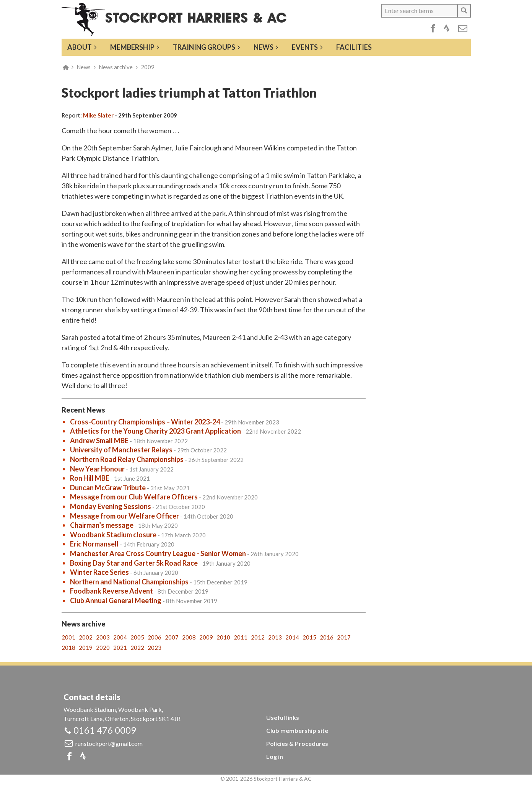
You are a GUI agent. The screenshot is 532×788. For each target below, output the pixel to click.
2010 (223, 637)
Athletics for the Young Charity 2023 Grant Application (155, 431)
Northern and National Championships (129, 582)
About (80, 47)
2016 (327, 637)
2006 (155, 637)
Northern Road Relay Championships (127, 459)
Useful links (283, 717)
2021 (120, 648)
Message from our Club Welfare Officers (134, 497)
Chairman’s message (102, 525)
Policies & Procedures (297, 743)
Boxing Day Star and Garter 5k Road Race (134, 563)
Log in (275, 756)
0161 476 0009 (105, 730)
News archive (116, 67)
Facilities (354, 47)
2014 (292, 637)
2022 (137, 648)
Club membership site (297, 730)
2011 (241, 637)
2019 (86, 648)
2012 (258, 637)
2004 (120, 637)
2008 (189, 637)
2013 (275, 637)
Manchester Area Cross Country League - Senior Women (158, 553)
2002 (86, 637)
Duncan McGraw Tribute (108, 488)
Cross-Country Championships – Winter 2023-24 (145, 422)
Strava (447, 28)
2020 (103, 648)
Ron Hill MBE (90, 478)
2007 (172, 637)
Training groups (204, 47)
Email (463, 28)
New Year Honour (97, 469)
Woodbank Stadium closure (113, 535)
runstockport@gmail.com (109, 743)
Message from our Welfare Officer (124, 516)
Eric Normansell (94, 544)
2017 (344, 637)
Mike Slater (98, 115)
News (264, 47)
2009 (148, 67)
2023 (155, 648)
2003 (103, 637)
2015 (309, 637)
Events (305, 47)
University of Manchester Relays (121, 450)
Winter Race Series (99, 572)
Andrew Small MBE (99, 440)
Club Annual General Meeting (116, 600)
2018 (68, 648)
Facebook (433, 28)
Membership (132, 47)
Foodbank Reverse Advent (111, 591)
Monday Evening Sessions (111, 506)
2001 (68, 637)
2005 (137, 637)
